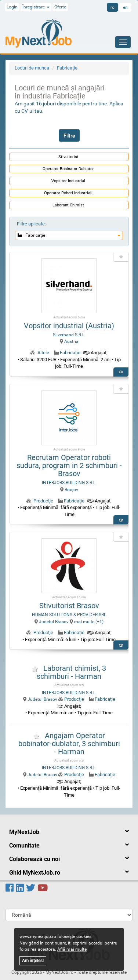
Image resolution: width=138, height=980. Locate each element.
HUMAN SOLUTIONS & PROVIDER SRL (69, 615)
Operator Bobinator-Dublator (68, 169)
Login (12, 7)
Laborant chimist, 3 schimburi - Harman (71, 672)
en (125, 7)
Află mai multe (72, 949)
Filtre (69, 135)
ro (112, 7)
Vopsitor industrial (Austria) (69, 326)
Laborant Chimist (68, 205)
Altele (43, 353)
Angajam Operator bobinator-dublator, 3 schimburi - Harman (69, 744)
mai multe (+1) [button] (87, 622)
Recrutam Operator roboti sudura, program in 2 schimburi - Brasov (69, 465)
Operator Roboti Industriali (68, 193)
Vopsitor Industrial (68, 181)
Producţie (43, 501)
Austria (69, 341)
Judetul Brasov (52, 622)
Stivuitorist (68, 157)
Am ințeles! (33, 961)
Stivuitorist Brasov (69, 606)
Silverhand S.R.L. (69, 335)
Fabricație (67, 68)
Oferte (60, 7)
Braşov (69, 490)
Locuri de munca (32, 68)
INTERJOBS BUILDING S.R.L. (69, 483)
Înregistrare (36, 7)
